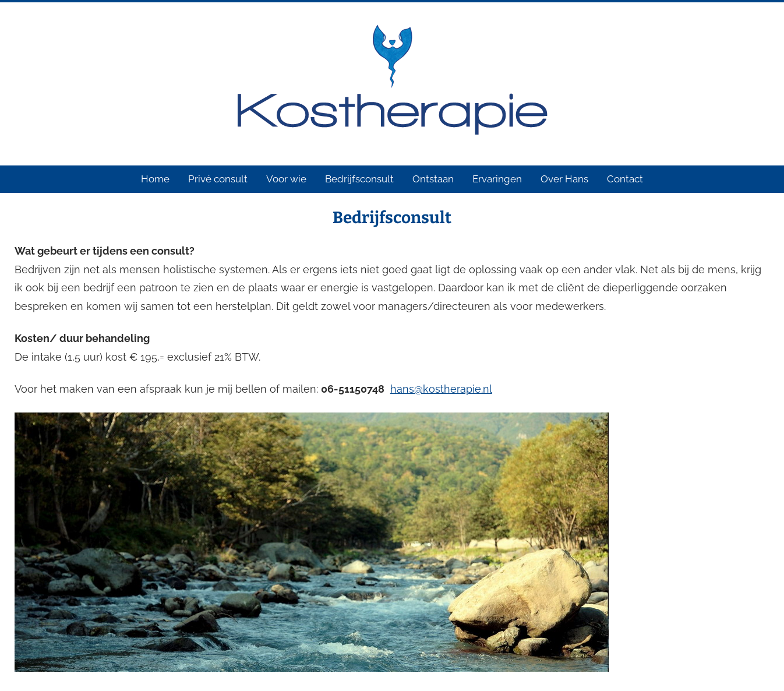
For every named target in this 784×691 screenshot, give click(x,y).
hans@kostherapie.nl (441, 389)
